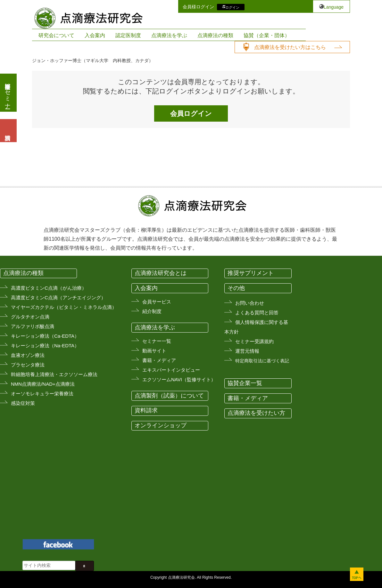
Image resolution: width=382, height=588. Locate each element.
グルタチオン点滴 (30, 317)
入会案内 (95, 35)
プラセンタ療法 (28, 365)
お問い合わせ (250, 303)
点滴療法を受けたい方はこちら (290, 47)
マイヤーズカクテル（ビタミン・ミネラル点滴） (64, 307)
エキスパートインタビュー (171, 370)
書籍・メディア (159, 360)
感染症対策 (23, 403)
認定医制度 (128, 35)
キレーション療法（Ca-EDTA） (45, 336)
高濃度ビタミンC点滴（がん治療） (49, 288)
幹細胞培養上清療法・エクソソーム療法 (54, 374)
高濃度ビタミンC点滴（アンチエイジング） (58, 298)
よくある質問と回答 (257, 313)
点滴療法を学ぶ (169, 35)
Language (334, 7)
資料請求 (146, 410)
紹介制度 (152, 311)
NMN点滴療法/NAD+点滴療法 (43, 384)
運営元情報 (247, 351)
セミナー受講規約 (254, 341)
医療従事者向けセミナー (8, 93)
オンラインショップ (161, 425)
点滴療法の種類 (215, 35)
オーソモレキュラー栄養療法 (42, 394)
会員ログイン (191, 113)
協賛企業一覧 (245, 383)
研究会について (56, 35)
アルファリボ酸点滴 (33, 326)
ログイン (232, 7)
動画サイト (154, 351)
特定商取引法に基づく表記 (262, 361)
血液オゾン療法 (28, 355)
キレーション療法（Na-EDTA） (45, 346)
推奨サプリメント (251, 273)
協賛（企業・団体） (267, 35)
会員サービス (157, 302)
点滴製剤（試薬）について (169, 396)
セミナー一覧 (157, 341)
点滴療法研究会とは (161, 273)
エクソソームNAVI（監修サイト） (179, 379)
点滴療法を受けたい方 (256, 413)
